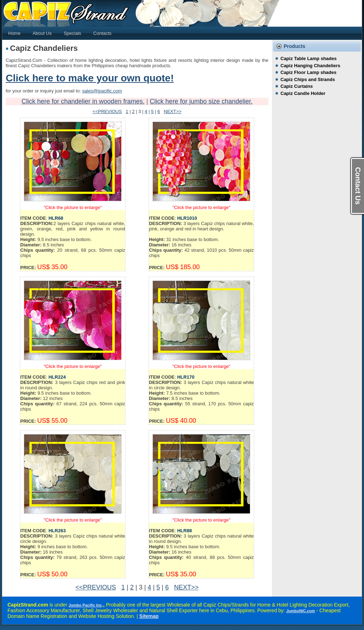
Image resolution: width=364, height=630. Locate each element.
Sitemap (149, 616)
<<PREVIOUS (107, 111)
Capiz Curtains (297, 86)
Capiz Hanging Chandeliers (310, 66)
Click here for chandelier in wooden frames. (83, 101)
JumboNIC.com (301, 611)
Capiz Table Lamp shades (309, 58)
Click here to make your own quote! (90, 78)
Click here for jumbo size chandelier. (201, 101)
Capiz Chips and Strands (308, 79)
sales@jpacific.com (102, 91)
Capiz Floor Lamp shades (308, 72)
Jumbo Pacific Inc (85, 605)
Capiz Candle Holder (303, 93)
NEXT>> (173, 111)
